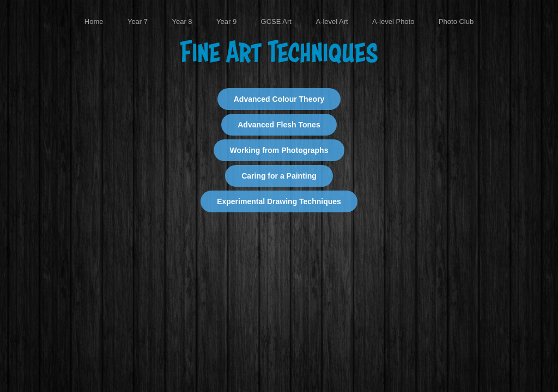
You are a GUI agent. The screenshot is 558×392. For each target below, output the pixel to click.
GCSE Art (276, 22)
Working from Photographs (279, 150)
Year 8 (182, 22)
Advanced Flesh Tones (279, 125)
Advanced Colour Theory (279, 99)
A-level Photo (393, 22)
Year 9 (226, 22)
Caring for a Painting (279, 176)
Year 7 (138, 22)
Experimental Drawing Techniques (279, 201)
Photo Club (456, 22)
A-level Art (332, 22)
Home (94, 22)
